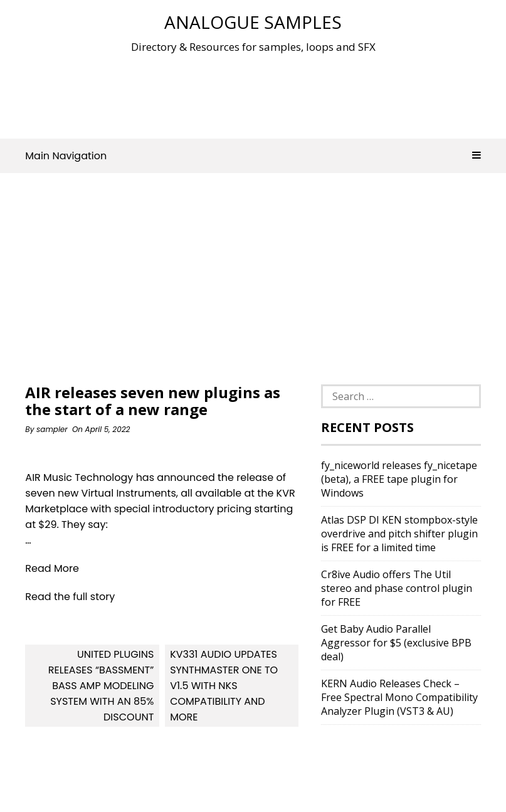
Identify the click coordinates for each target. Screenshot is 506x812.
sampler (52, 429)
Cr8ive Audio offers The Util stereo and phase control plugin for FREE (397, 588)
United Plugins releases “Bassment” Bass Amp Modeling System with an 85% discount (101, 686)
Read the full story (70, 597)
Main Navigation (253, 156)
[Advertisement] (253, 93)
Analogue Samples (253, 22)
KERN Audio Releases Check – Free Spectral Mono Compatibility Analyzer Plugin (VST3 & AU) (399, 697)
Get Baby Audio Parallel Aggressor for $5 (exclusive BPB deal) (396, 643)
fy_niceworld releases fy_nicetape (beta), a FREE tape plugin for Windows (399, 479)
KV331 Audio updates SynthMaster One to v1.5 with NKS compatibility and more (224, 686)
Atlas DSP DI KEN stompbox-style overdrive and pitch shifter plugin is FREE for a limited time (399, 534)
